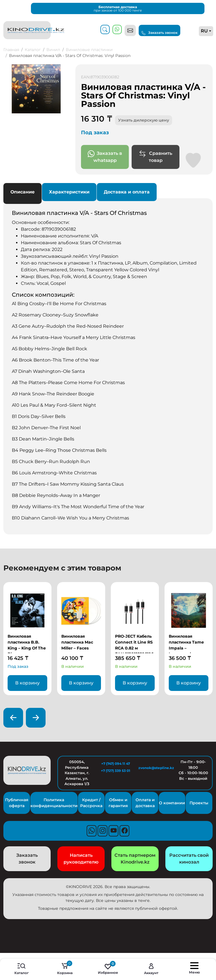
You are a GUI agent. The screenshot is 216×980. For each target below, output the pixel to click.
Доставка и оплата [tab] (127, 192)
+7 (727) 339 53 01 (116, 771)
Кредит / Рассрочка (91, 803)
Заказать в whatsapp (105, 157)
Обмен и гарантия (118, 803)
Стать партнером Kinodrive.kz (135, 859)
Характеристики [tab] (69, 192)
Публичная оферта (17, 803)
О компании (172, 803)
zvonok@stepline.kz (154, 768)
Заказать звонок (159, 33)
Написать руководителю (81, 859)
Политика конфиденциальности (54, 803)
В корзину (27, 683)
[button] (64, 69)
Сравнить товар (156, 157)
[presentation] (13, 718)
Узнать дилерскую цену (144, 120)
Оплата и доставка (145, 803)
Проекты (199, 803)
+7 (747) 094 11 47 (116, 764)
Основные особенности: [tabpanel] (108, 365)
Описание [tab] (22, 192)
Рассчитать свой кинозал (189, 859)
